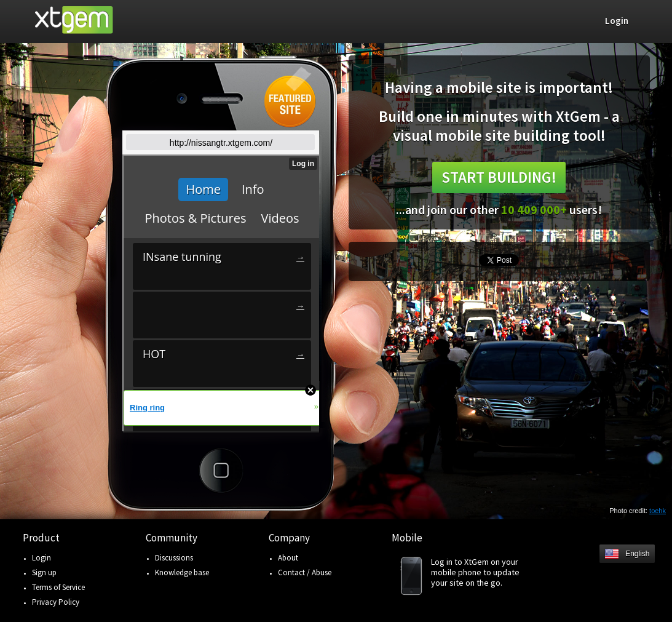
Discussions (174, 558)
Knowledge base (182, 572)
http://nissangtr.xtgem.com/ (221, 143)
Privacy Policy (56, 602)
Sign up (44, 572)
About (288, 558)
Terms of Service (58, 587)
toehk (658, 511)
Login (42, 558)
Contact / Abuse (305, 572)
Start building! (499, 177)
